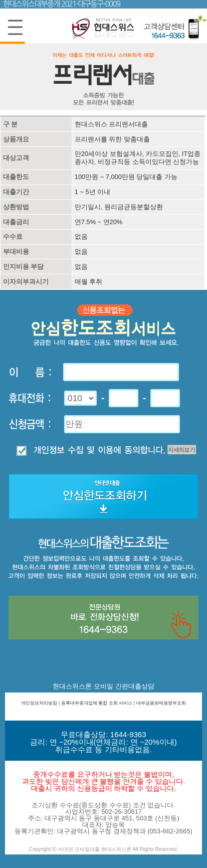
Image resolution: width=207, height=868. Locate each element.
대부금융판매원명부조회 (161, 703)
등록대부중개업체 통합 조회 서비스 (97, 703)
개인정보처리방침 (39, 703)
